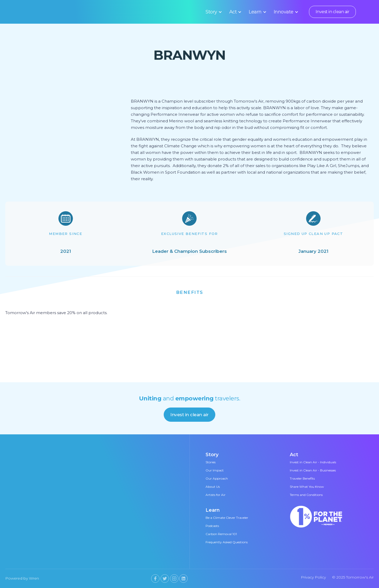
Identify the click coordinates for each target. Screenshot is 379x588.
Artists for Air (216, 495)
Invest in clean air (333, 12)
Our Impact (215, 470)
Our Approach (217, 478)
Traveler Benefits (302, 478)
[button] (213, 12)
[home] (56, 12)
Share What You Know (307, 487)
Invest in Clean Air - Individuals (313, 462)
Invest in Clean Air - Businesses (313, 470)
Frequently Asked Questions (227, 542)
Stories (211, 462)
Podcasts (212, 526)
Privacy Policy (313, 577)
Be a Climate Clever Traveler (227, 518)
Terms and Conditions (306, 495)
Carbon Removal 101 (221, 534)
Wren (34, 578)
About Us (213, 487)
